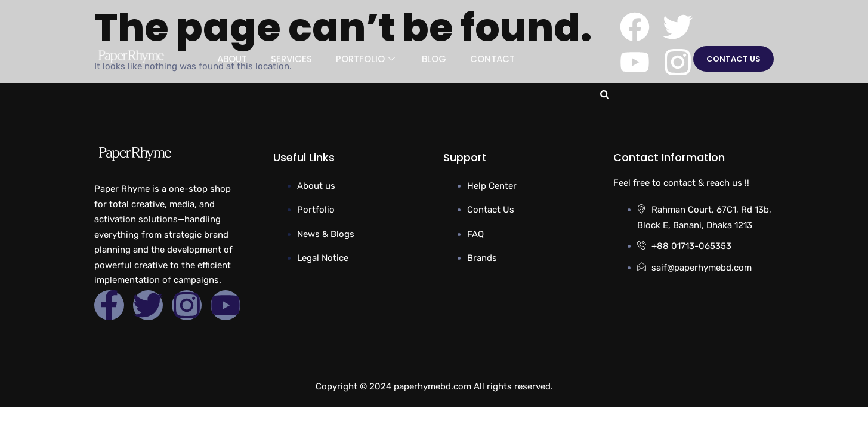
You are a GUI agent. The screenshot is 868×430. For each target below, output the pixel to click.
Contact (492, 59)
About (232, 59)
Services (291, 59)
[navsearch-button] (603, 94)
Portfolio (367, 59)
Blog (434, 59)
